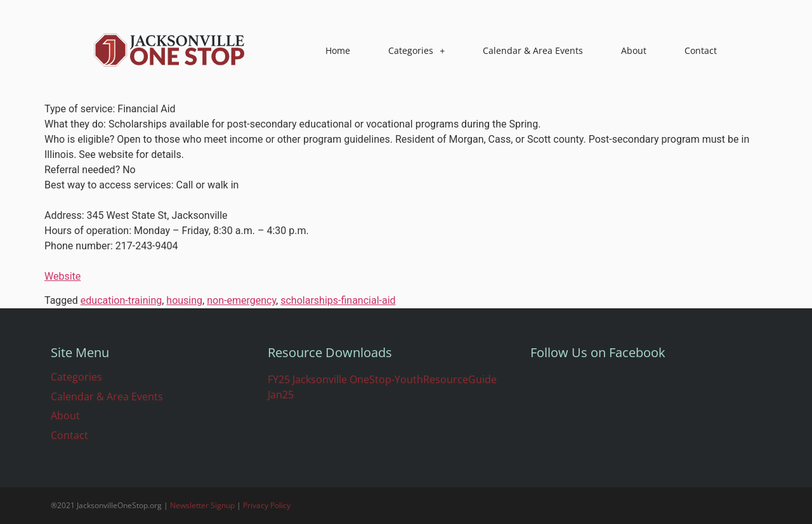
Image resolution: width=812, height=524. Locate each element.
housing (184, 300)
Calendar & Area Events (533, 50)
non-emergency (241, 300)
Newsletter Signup (202, 505)
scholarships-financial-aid (338, 300)
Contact (701, 50)
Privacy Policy (267, 505)
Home (338, 50)
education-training (121, 300)
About (634, 50)
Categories (416, 51)
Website (62, 276)
